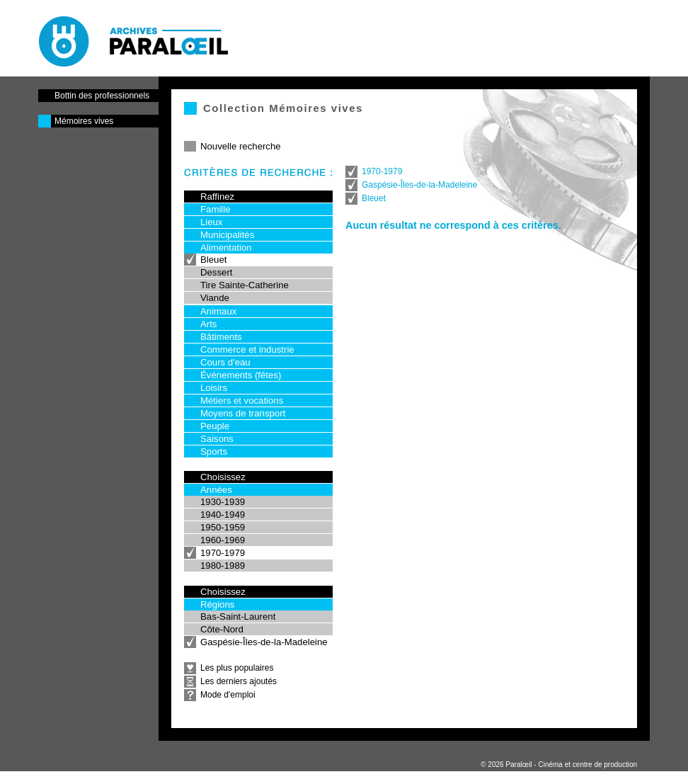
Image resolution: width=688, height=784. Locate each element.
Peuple (215, 426)
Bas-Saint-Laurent (238, 617)
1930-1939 (223, 502)
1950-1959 (223, 527)
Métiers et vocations (242, 400)
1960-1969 (223, 540)
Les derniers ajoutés (239, 681)
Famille (216, 209)
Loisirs (214, 388)
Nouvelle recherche (241, 146)
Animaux (218, 311)
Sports (214, 451)
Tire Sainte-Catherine (245, 285)
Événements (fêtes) (241, 375)
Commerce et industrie (247, 350)
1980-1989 (223, 566)
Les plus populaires (237, 668)
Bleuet (213, 260)
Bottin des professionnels (102, 96)
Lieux (212, 222)
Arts (208, 324)
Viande (215, 298)
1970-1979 (223, 553)
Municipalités (227, 235)
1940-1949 (223, 515)
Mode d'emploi (228, 695)
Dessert (216, 272)
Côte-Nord (222, 629)
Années (216, 490)
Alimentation (226, 248)
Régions (217, 604)
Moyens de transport (243, 413)
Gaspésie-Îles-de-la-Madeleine (264, 642)
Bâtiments (221, 337)
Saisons (217, 439)
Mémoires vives (84, 121)
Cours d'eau (225, 362)
